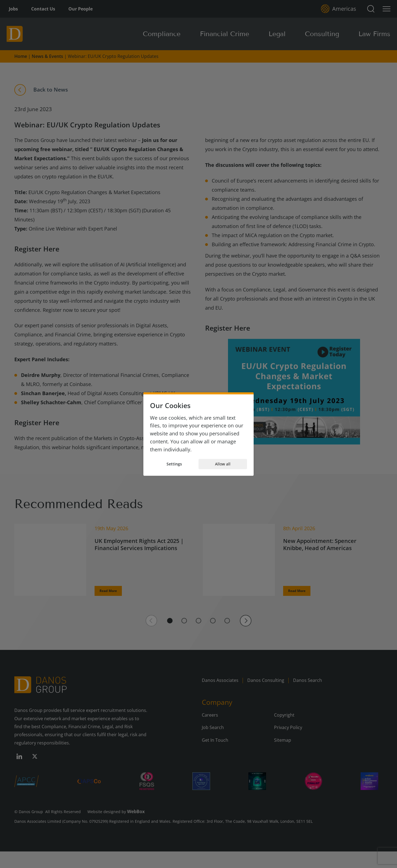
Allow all (223, 464)
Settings (174, 464)
